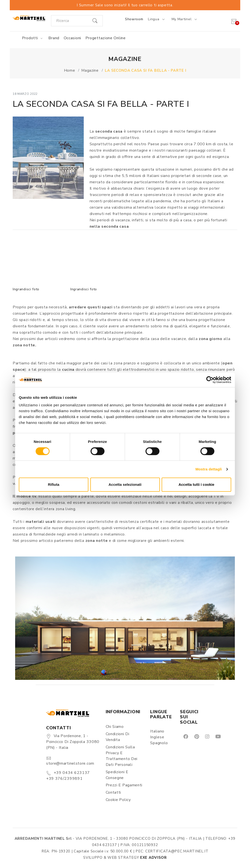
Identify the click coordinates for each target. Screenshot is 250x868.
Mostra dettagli (208, 469)
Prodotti (33, 38)
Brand (54, 38)
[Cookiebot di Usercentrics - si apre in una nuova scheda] (210, 380)
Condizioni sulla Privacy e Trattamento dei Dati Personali (122, 756)
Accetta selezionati (125, 484)
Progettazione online (106, 38)
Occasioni (72, 38)
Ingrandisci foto (26, 289)
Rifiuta (54, 484)
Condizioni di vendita (118, 737)
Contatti (114, 792)
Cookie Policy (118, 800)
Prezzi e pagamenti (124, 785)
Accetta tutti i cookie (196, 484)
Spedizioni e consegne (117, 775)
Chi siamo (115, 727)
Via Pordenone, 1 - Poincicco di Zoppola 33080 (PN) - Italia (73, 742)
